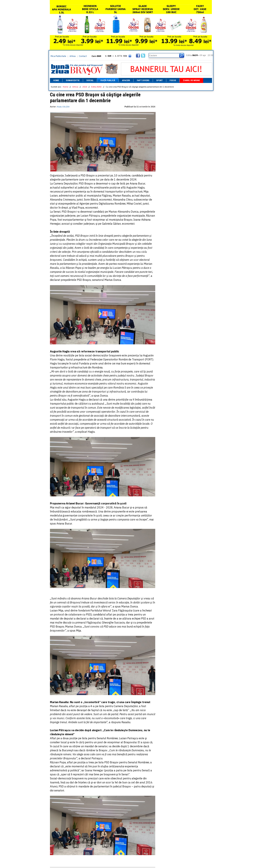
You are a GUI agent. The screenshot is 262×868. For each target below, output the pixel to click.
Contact (83, 56)
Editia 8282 (96, 87)
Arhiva (73, 56)
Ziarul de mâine (191, 80)
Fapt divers (143, 80)
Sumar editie (73, 80)
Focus (173, 80)
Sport (159, 80)
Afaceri (126, 80)
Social (90, 80)
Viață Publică (108, 80)
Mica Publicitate (58, 56)
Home (56, 80)
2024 (85, 87)
